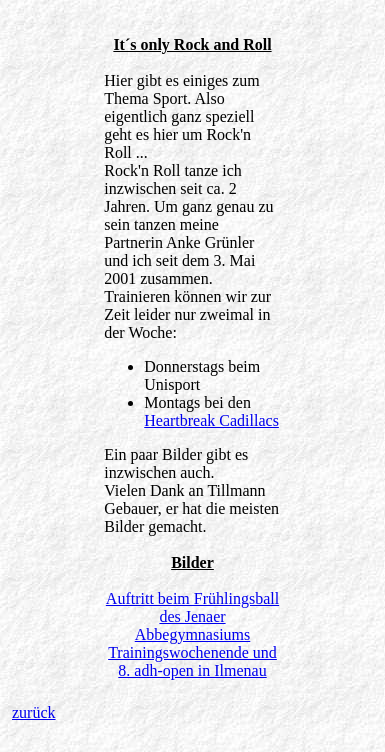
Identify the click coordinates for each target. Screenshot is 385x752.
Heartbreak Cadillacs (211, 420)
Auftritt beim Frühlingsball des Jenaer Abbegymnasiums (192, 616)
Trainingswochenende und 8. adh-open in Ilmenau (192, 661)
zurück (34, 712)
